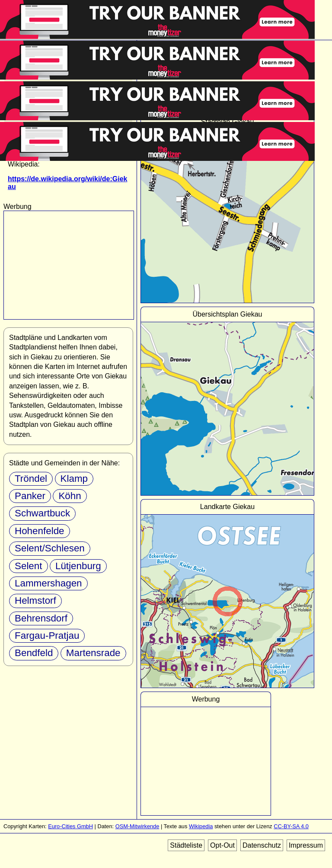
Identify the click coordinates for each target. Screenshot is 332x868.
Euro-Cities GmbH (70, 826)
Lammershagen (48, 583)
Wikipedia (201, 826)
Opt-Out (222, 845)
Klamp (74, 479)
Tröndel (31, 479)
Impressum (306, 845)
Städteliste (186, 845)
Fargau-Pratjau (47, 636)
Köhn (70, 496)
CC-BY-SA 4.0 (291, 826)
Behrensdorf (41, 618)
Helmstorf (35, 601)
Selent (29, 566)
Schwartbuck (42, 513)
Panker (30, 496)
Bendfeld (34, 653)
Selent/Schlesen (50, 548)
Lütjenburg (78, 566)
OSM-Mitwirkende (137, 826)
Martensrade (93, 653)
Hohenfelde (40, 531)
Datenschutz (262, 845)
